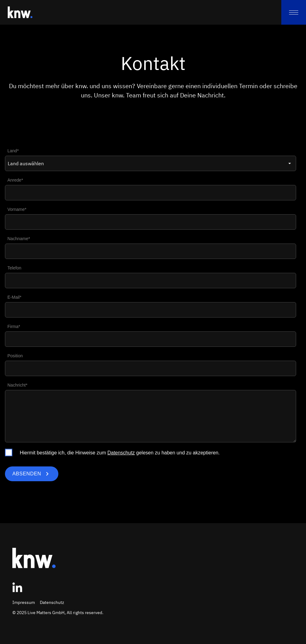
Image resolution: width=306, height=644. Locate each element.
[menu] (294, 12)
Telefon (14, 268)
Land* (13, 151)
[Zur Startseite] (20, 12)
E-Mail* (14, 297)
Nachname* (19, 239)
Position (15, 356)
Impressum (24, 602)
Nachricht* (17, 385)
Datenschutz (121, 453)
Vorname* (17, 209)
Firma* (14, 326)
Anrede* (15, 180)
